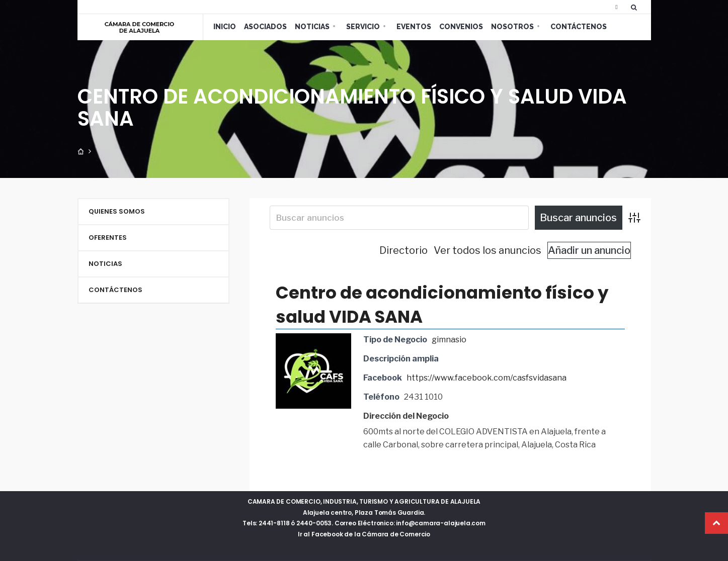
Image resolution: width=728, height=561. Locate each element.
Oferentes (108, 238)
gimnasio (449, 340)
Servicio (363, 27)
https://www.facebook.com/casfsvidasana (487, 378)
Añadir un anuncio (589, 250)
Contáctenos (579, 27)
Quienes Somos (117, 211)
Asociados (265, 27)
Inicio (225, 27)
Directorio (403, 250)
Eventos (414, 27)
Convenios (461, 27)
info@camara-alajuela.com (441, 523)
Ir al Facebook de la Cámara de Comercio (364, 534)
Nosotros (512, 27)
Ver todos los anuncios (488, 250)
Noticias (312, 27)
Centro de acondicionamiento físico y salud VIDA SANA (442, 305)
